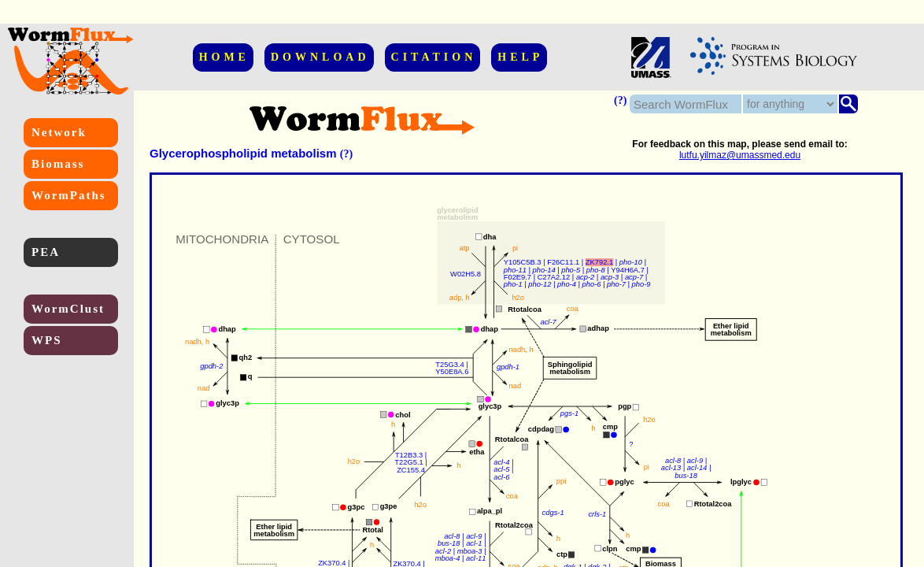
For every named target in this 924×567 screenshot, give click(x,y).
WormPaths (69, 195)
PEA (46, 252)
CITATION (434, 57)
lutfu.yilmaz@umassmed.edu (740, 155)
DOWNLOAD (320, 57)
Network (59, 132)
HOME (224, 57)
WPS (47, 340)
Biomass (58, 164)
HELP (520, 57)
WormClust (68, 309)
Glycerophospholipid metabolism (243, 153)
